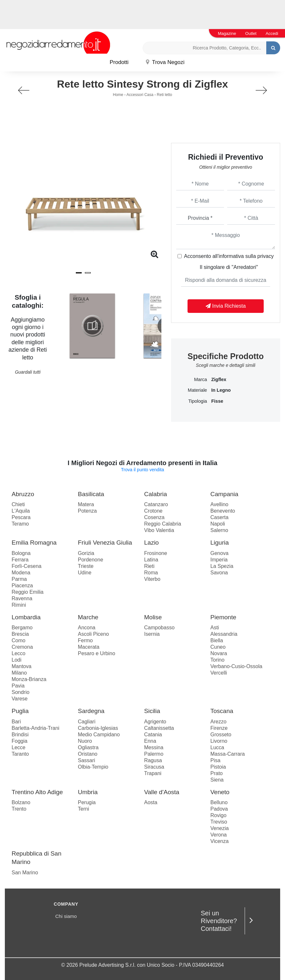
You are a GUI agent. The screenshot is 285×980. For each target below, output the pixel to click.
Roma (151, 573)
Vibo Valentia (159, 530)
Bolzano (21, 802)
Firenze (219, 728)
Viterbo (152, 579)
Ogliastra (88, 747)
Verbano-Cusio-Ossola (236, 666)
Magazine (227, 33)
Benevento (223, 511)
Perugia (87, 802)
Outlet (251, 33)
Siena (217, 780)
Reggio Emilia (28, 592)
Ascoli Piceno (93, 634)
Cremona (22, 647)
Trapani (153, 773)
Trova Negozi (165, 62)
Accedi (272, 33)
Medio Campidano (99, 735)
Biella (217, 640)
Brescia (20, 634)
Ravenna (22, 598)
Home (118, 95)
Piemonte (223, 617)
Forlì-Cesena (26, 566)
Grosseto (221, 735)
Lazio (152, 543)
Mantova (21, 666)
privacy (265, 256)
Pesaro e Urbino (97, 653)
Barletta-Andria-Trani (36, 728)
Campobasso (159, 628)
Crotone (153, 511)
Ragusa (153, 760)
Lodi (16, 660)
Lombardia (26, 617)
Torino (218, 660)
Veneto (220, 792)
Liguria (220, 543)
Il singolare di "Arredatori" (229, 267)
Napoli (218, 524)
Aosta (151, 802)
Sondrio (20, 692)
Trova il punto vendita (142, 470)
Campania (224, 494)
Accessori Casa (140, 95)
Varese (20, 699)
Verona (219, 835)
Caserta (219, 517)
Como (19, 640)
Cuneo (218, 647)
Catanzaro (156, 504)
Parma (19, 579)
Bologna (21, 553)
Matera (86, 504)
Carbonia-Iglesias (98, 728)
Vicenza (220, 841)
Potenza (87, 511)
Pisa (215, 760)
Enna (150, 741)
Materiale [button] (198, 390)
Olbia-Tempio (93, 767)
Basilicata (91, 494)
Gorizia (86, 553)
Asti (215, 628)
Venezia (220, 828)
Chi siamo (66, 916)
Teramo (20, 524)
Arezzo (219, 722)
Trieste (86, 566)
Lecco (19, 653)
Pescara (21, 517)
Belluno (219, 802)
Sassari (86, 760)
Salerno (219, 530)
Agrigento (155, 722)
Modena (21, 573)
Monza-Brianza (29, 679)
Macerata (89, 647)
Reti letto (164, 95)
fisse (217, 401)
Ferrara (20, 560)
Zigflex (219, 379)
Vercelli (219, 673)
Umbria (88, 792)
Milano (19, 673)
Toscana (222, 711)
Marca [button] (200, 379)
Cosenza (154, 517)
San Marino (25, 873)
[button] (79, 273)
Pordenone (90, 560)
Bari (16, 722)
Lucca (217, 747)
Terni (83, 809)
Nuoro (85, 741)
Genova (219, 553)
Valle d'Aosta (162, 792)
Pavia (18, 686)
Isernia (152, 634)
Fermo (85, 640)
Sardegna (91, 711)
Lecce (19, 747)
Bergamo (22, 628)
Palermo (154, 754)
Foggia (20, 741)
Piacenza (22, 586)
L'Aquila (21, 511)
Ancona (87, 628)
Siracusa (154, 767)
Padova (219, 809)
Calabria (156, 494)
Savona (219, 573)
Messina (154, 747)
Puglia (20, 711)
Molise (153, 617)
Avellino (219, 504)
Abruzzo (23, 494)
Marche (88, 617)
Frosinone (156, 553)
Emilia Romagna (34, 543)
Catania (153, 735)
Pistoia (218, 767)
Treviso (219, 822)
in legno (221, 390)
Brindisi (20, 735)
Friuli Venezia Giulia (105, 543)
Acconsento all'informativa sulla (229, 256)
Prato (217, 773)
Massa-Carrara (228, 754)
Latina (151, 560)
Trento (19, 809)
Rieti (149, 566)
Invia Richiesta (226, 306)
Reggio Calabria (163, 524)
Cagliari (87, 722)
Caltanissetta (159, 728)
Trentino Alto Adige (37, 792)
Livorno (219, 741)
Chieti (18, 504)
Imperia (219, 560)
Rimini (19, 605)
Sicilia (152, 711)
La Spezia (222, 566)
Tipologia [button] (198, 401)
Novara (219, 653)
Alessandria (224, 634)
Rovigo (219, 815)
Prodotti (119, 62)
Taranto (20, 754)
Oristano (87, 754)
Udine (85, 573)
